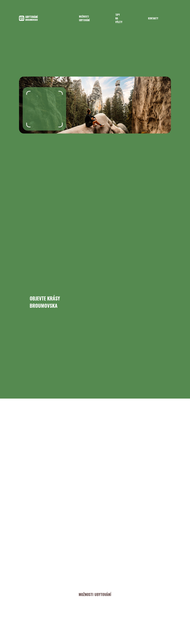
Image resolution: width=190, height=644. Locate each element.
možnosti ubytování (84, 18)
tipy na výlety (119, 18)
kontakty (153, 18)
